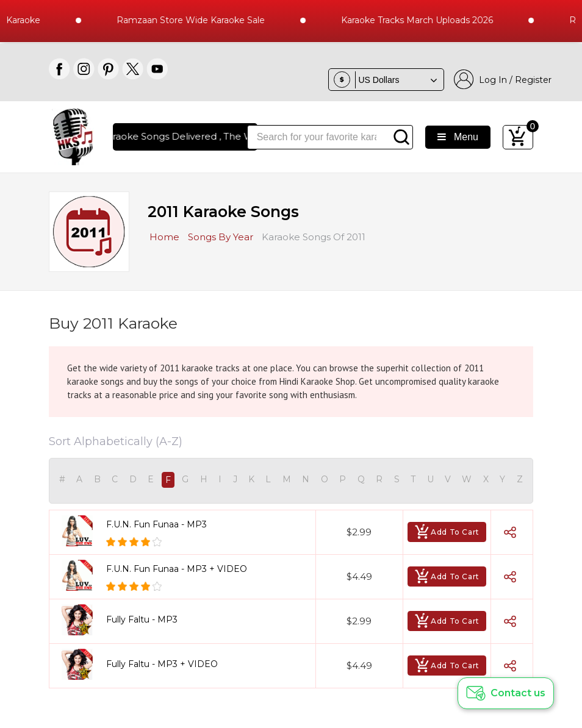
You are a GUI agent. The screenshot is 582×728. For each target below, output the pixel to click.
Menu (458, 137)
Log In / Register (503, 80)
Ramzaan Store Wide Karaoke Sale (203, 20)
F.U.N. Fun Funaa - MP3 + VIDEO (177, 569)
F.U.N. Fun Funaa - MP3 (156, 524)
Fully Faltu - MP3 (142, 619)
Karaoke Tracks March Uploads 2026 (429, 20)
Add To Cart (447, 532)
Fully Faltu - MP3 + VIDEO (162, 664)
